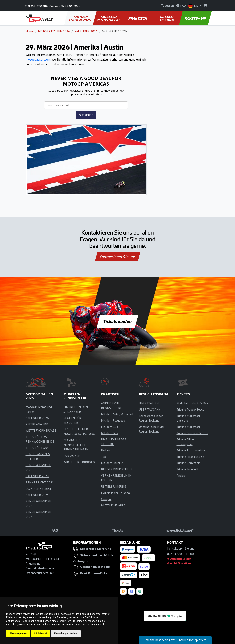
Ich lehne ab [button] (41, 634)
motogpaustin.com (38, 59)
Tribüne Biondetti (188, 469)
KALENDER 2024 (37, 476)
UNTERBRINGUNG (114, 486)
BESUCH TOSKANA (166, 18)
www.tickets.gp (180, 530)
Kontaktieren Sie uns (118, 257)
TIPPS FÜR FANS (37, 448)
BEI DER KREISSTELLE (117, 469)
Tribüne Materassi (188, 427)
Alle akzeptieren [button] (18, 634)
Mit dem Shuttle (112, 463)
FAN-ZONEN (72, 456)
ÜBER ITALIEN (149, 403)
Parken (106, 450)
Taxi (104, 457)
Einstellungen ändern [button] (66, 634)
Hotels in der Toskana (115, 493)
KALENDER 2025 (37, 495)
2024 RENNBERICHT (40, 489)
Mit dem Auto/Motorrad (117, 414)
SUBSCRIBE (86, 115)
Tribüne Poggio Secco (190, 409)
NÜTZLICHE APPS (113, 505)
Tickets (118, 530)
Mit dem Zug (110, 427)
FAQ (55, 530)
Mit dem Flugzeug (113, 420)
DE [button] (194, 6)
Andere (181, 475)
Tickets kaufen (117, 321)
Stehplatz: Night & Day (192, 403)
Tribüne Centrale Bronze (192, 433)
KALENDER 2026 (86, 31)
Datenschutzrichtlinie (40, 573)
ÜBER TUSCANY (150, 409)
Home (30, 31)
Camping (107, 499)
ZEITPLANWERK (37, 424)
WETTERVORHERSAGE (41, 430)
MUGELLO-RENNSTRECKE (109, 18)
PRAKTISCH (138, 18)
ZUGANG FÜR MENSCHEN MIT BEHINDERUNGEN (76, 445)
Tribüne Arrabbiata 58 (191, 457)
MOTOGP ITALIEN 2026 (80, 18)
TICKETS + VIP (195, 18)
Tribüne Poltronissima (191, 450)
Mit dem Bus (109, 433)
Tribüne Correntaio (189, 463)
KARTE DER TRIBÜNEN (79, 462)
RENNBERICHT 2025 (40, 482)
